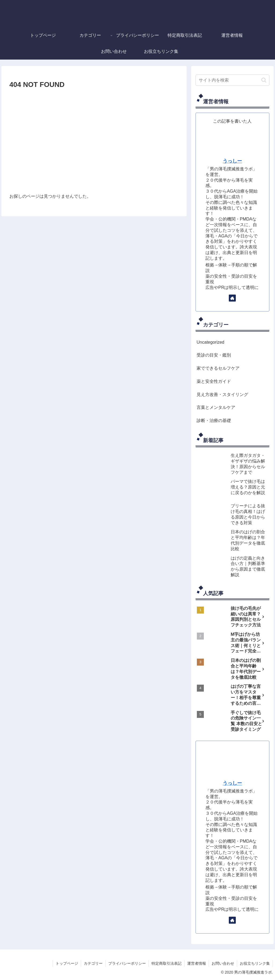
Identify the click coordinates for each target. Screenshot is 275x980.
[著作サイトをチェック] (232, 298)
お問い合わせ (223, 963)
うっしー (232, 161)
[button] (264, 80)
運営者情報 (197, 963)
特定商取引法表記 (167, 963)
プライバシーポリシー (127, 963)
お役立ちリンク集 (255, 963)
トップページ (67, 963)
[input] (232, 80)
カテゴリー (93, 963)
